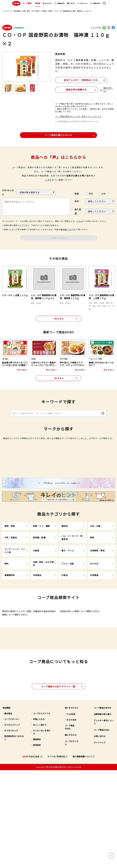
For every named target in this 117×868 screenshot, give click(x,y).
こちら (49, 179)
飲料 (7, 626)
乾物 (92, 600)
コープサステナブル (42, 811)
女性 (104, 193)
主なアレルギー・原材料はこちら (78, 79)
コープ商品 (21, 3)
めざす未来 (71, 818)
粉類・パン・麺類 (41, 589)
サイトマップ (100, 840)
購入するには (71, 3)
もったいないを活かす (42, 830)
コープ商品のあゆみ (103, 806)
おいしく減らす (40, 823)
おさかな (94, 626)
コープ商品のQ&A (95, 3)
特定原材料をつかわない (14, 836)
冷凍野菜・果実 (97, 613)
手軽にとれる (39, 817)
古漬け (50, 11)
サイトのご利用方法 (56, 854)
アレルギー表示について (104, 820)
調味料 (65, 589)
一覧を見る (58, 318)
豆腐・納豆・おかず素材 (31, 11)
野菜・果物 (10, 589)
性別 (77, 193)
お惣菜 (36, 613)
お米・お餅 (95, 589)
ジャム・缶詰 (68, 626)
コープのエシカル (82, 3)
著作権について (67, 229)
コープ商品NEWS (59, 3)
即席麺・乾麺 (39, 600)
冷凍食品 (37, 638)
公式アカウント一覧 (58, 784)
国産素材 (37, 837)
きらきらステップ (12, 823)
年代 (77, 201)
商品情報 (38, 3)
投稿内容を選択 (8, 192)
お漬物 (44, 11)
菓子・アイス (68, 613)
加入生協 (78, 211)
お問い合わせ (100, 834)
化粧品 (65, 638)
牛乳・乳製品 (11, 600)
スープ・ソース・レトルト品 (15, 613)
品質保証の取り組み (103, 812)
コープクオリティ (12, 817)
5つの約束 (71, 812)
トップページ (7, 11)
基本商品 (8, 811)
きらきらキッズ (11, 828)
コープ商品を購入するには (58, 134)
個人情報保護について (82, 854)
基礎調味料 (10, 638)
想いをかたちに (47, 3)
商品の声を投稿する (71, 89)
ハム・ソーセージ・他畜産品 (72, 600)
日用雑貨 (94, 638)
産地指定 (37, 843)
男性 (91, 193)
